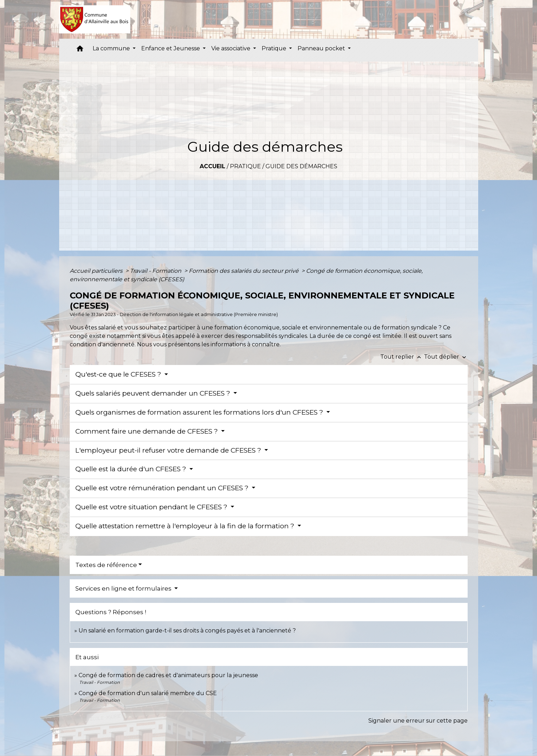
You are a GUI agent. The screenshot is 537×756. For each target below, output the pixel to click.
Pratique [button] (275, 48)
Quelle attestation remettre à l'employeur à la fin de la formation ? (186, 526)
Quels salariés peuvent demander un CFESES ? (154, 393)
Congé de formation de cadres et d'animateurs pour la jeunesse (168, 675)
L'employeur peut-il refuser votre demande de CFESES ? (169, 450)
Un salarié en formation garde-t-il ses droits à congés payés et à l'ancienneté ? (187, 631)
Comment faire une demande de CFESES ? (148, 431)
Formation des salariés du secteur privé (244, 271)
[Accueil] (95, 19)
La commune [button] (112, 48)
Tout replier (402, 357)
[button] (80, 50)
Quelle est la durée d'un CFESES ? (132, 469)
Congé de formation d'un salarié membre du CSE (148, 693)
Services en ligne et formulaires (124, 588)
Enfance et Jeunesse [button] (171, 48)
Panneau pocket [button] (322, 48)
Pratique (245, 166)
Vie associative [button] (232, 48)
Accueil (213, 166)
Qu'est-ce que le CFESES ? (119, 374)
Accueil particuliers (97, 271)
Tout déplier (446, 357)
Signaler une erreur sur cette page (418, 721)
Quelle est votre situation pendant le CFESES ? (152, 507)
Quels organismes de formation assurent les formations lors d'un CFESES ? (200, 412)
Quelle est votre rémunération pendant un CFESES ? (163, 488)
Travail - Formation (156, 271)
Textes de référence (106, 565)
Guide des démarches (301, 166)
